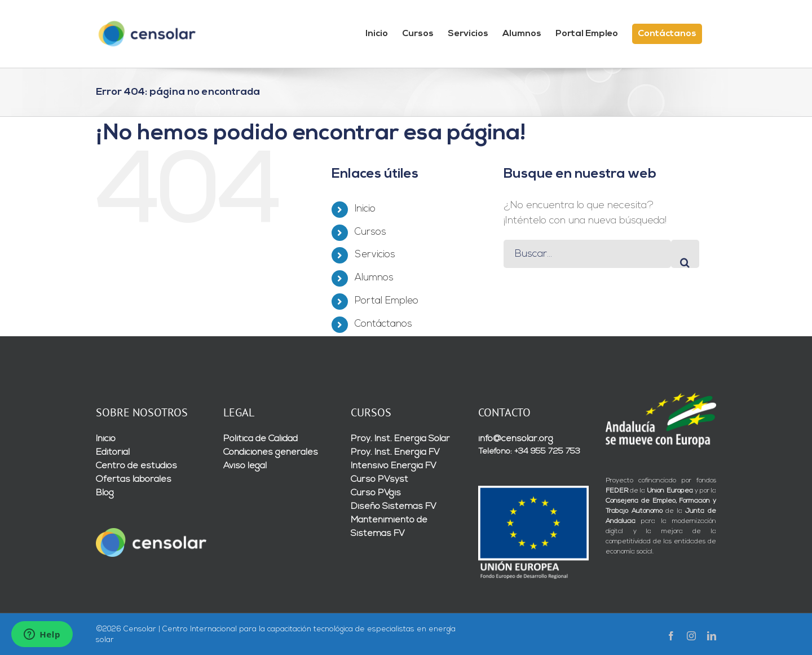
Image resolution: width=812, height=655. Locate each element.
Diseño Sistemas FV (394, 507)
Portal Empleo (387, 301)
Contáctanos (383, 324)
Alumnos (374, 278)
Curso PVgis (376, 493)
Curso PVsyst (379, 480)
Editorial (113, 452)
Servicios (375, 255)
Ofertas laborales (134, 480)
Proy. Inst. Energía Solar (400, 439)
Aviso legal (245, 466)
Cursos (370, 232)
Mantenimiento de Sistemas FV (389, 527)
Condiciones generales (271, 452)
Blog (105, 493)
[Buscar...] (587, 254)
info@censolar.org (516, 439)
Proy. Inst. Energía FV (395, 452)
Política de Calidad (261, 439)
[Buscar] (685, 254)
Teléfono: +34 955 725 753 (529, 452)
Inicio (365, 209)
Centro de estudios (136, 466)
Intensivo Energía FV (394, 466)
